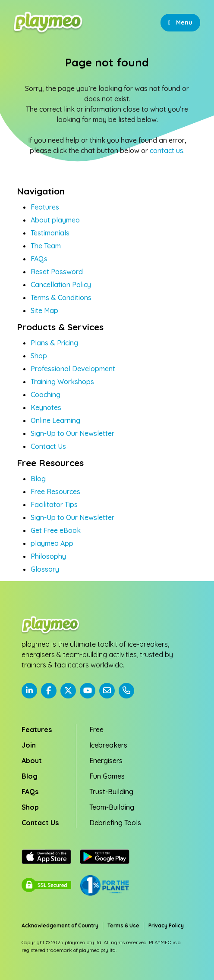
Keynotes (46, 407)
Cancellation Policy (61, 285)
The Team (46, 246)
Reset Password (57, 272)
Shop (39, 356)
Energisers (106, 761)
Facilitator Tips (54, 504)
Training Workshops (62, 382)
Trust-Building (111, 792)
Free (96, 730)
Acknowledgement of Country (60, 925)
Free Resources (55, 492)
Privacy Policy (166, 925)
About (32, 761)
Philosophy (48, 556)
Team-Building (112, 807)
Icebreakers (108, 745)
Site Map (44, 310)
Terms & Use (123, 925)
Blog (38, 479)
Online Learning (55, 420)
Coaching (46, 395)
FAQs (39, 259)
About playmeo (55, 220)
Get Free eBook (56, 530)
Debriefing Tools (115, 823)
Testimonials (50, 233)
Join (29, 745)
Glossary (45, 569)
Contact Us (48, 446)
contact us (167, 150)
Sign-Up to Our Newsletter (72, 433)
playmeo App (52, 543)
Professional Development (73, 369)
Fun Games (107, 776)
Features (45, 207)
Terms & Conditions (61, 297)
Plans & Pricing (54, 343)
